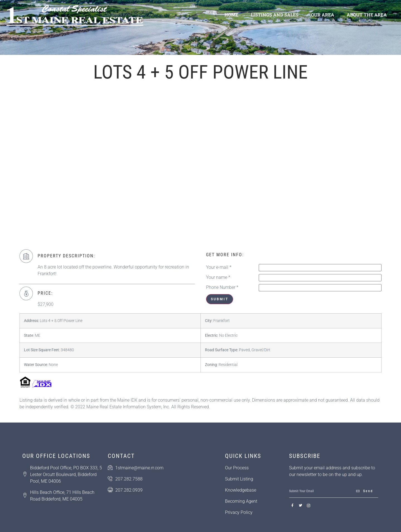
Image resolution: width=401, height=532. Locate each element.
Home (231, 15)
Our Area (323, 15)
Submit (220, 299)
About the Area (367, 15)
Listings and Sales (275, 15)
